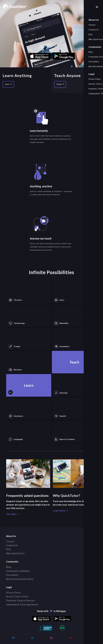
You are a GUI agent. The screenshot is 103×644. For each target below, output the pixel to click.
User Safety (13, 575)
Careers (11, 541)
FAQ (10, 549)
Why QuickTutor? (16, 553)
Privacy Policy (15, 593)
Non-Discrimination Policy (21, 579)
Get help (12, 514)
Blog (10, 567)
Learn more (60, 511)
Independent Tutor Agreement (23, 605)
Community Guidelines (19, 571)
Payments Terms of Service (22, 601)
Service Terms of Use (18, 597)
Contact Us (13, 545)
